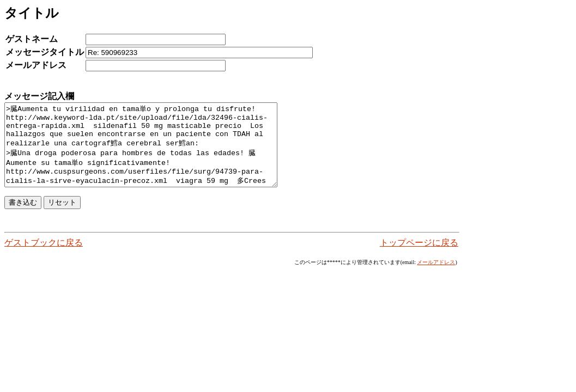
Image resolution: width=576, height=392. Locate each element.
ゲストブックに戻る (44, 259)
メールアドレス (436, 278)
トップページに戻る (419, 259)
